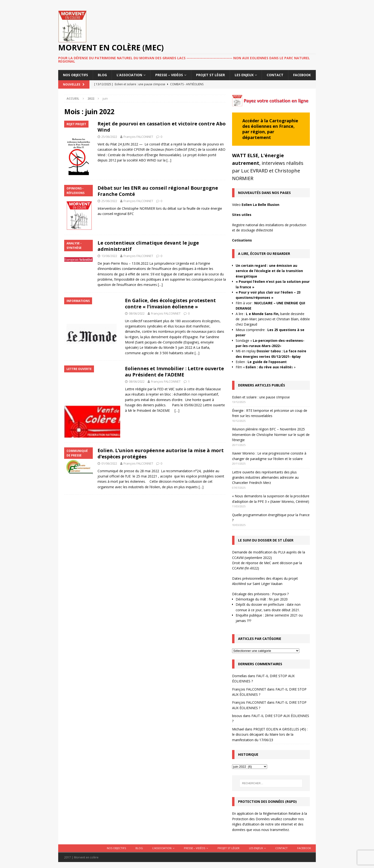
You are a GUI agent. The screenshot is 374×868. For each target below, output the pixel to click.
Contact (275, 75)
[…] (169, 160)
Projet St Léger (210, 75)
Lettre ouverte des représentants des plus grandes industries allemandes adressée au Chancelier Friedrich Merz (265, 477)
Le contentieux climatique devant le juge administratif (148, 246)
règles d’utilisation (246, 824)
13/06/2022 (109, 256)
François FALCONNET (138, 137)
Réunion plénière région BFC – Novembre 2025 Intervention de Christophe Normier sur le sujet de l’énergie (271, 434)
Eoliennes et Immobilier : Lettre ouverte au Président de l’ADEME (174, 372)
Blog (102, 75)
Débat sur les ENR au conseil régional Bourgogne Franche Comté (158, 191)
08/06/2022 (137, 313)
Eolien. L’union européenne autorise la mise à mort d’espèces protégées (161, 453)
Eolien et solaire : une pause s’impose (261, 397)
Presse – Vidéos (169, 75)
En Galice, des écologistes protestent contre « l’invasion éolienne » (170, 303)
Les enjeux (244, 75)
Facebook (302, 75)
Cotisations (242, 240)
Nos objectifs (75, 75)
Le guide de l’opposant (267, 362)
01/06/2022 (109, 463)
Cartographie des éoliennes (270, 123)
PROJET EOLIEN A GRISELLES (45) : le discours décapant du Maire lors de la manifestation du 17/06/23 (270, 734)
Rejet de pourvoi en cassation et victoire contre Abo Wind (162, 127)
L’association (129, 75)
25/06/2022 (109, 137)
